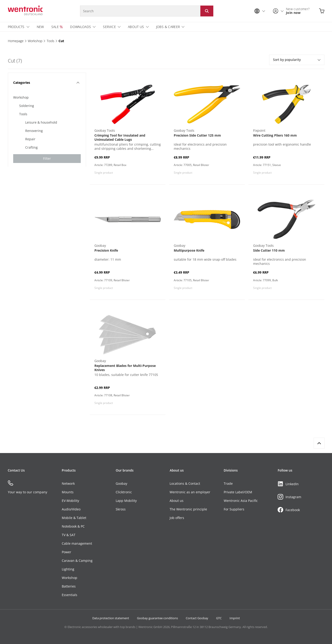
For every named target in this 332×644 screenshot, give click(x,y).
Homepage (16, 41)
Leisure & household (41, 122)
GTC (219, 618)
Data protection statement (111, 618)
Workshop (35, 41)
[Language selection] (261, 11)
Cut (61, 41)
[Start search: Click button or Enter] (207, 11)
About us (136, 27)
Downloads (81, 27)
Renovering (34, 131)
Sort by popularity (297, 60)
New (40, 27)
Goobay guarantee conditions (157, 618)
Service (109, 27)
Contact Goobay (197, 618)
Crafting (31, 147)
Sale (55, 27)
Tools (51, 41)
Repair (30, 139)
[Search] (140, 11)
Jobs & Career (168, 27)
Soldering (27, 106)
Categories (46, 83)
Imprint (235, 618)
